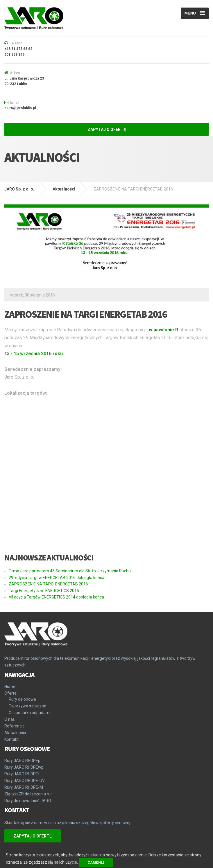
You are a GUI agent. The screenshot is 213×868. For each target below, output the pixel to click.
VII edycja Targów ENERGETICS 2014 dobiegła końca (56, 597)
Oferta (10, 693)
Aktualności (64, 189)
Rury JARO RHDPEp (22, 761)
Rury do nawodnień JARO (28, 801)
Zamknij (96, 863)
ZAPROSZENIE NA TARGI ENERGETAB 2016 (48, 584)
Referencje (15, 726)
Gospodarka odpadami (29, 713)
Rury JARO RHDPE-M (24, 787)
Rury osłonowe (22, 699)
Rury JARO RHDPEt (22, 774)
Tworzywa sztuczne (27, 706)
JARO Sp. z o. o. (19, 189)
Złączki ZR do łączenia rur (28, 794)
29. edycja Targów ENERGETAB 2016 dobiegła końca (57, 578)
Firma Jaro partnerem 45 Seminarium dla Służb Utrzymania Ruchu (70, 571)
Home (10, 687)
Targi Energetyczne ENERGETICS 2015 (44, 591)
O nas (10, 719)
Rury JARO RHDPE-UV (25, 781)
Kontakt (11, 739)
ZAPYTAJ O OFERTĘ (107, 130)
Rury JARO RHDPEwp (24, 767)
